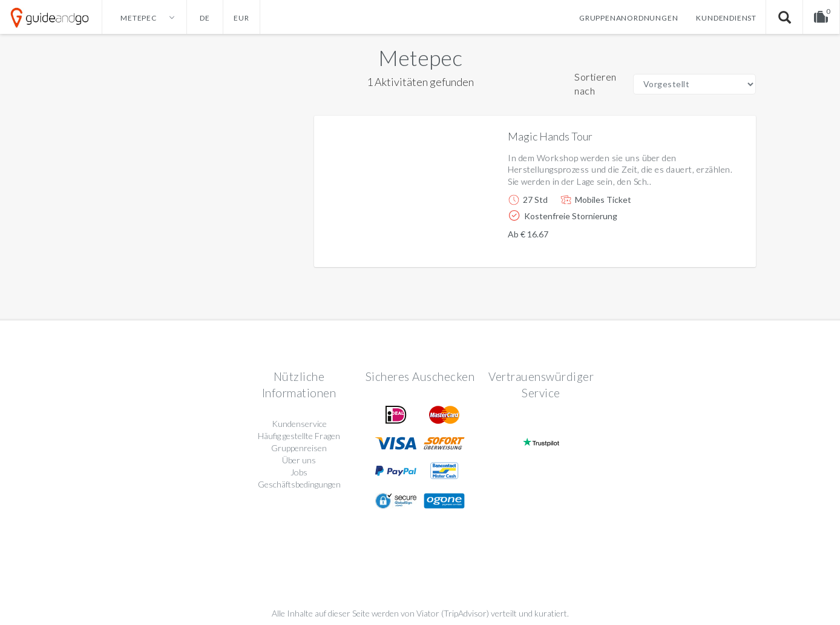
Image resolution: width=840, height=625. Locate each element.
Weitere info (705, 248)
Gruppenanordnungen (628, 18)
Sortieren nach (596, 84)
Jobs (299, 472)
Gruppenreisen (299, 448)
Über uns (299, 460)
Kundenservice (299, 424)
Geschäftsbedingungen (299, 484)
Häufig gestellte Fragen (299, 436)
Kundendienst (726, 18)
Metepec (420, 58)
